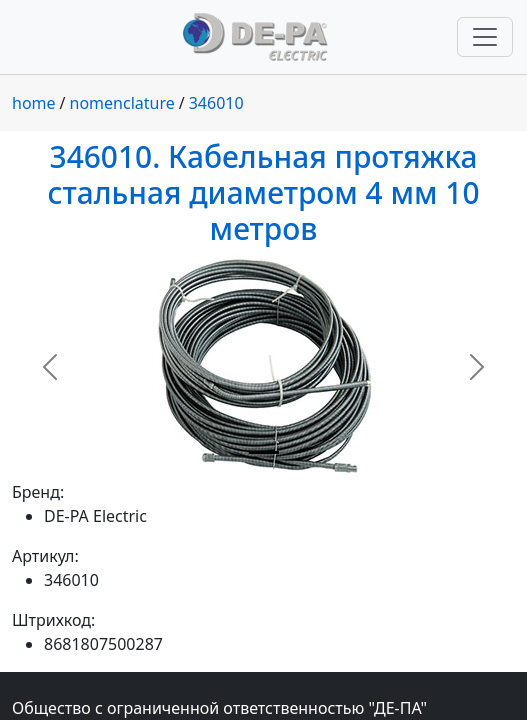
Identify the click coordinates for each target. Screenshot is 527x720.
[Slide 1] (264, 452)
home (34, 103)
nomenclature (122, 103)
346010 (216, 103)
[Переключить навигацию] (485, 37)
